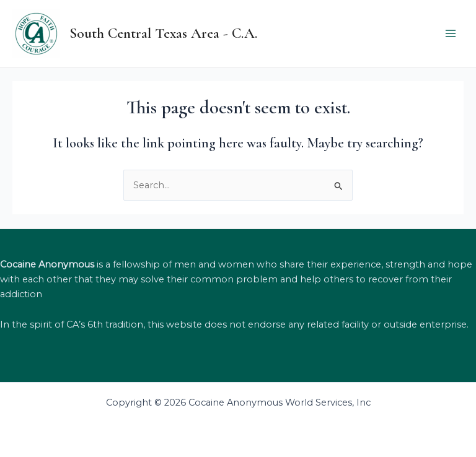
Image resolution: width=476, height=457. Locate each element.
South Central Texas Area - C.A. (163, 33)
